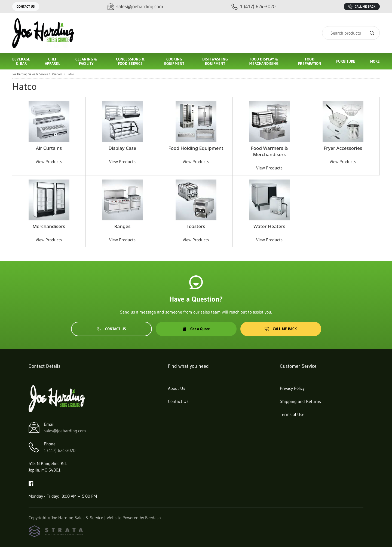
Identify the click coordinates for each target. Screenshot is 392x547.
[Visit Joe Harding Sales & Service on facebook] (31, 483)
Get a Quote (196, 329)
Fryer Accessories (343, 148)
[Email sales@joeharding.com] (135, 7)
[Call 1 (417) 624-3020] (253, 7)
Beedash (153, 518)
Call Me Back (362, 7)
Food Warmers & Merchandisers (269, 151)
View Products (49, 162)
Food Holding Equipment (196, 148)
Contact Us (26, 6)
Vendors (57, 74)
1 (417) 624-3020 (60, 450)
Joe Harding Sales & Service (30, 74)
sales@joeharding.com (65, 431)
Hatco (70, 74)
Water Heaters (269, 226)
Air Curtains (49, 148)
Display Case (122, 148)
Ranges (122, 226)
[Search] (351, 33)
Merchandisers (49, 226)
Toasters (196, 226)
